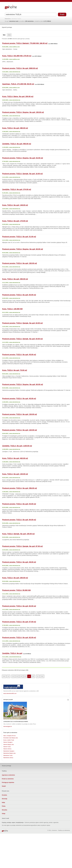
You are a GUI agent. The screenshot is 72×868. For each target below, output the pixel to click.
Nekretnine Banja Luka (9, 753)
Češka (4, 806)
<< (4, 676)
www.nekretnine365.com (10, 693)
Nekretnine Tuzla (8, 755)
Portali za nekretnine (8, 779)
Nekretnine (8, 19)
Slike (9, 35)
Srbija (4, 814)
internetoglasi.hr (8, 726)
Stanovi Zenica (7, 749)
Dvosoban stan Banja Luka (11, 738)
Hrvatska (4, 795)
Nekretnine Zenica (8, 758)
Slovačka (4, 810)
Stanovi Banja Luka (9, 744)
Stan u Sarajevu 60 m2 (9, 736)
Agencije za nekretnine (8, 775)
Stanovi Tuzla (7, 747)
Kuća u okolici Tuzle (9, 740)
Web (4, 35)
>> (42, 676)
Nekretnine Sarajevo (9, 751)
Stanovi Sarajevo (8, 742)
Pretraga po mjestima (8, 782)
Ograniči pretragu (7, 27)
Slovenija (4, 799)
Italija (3, 802)
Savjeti (4, 786)
